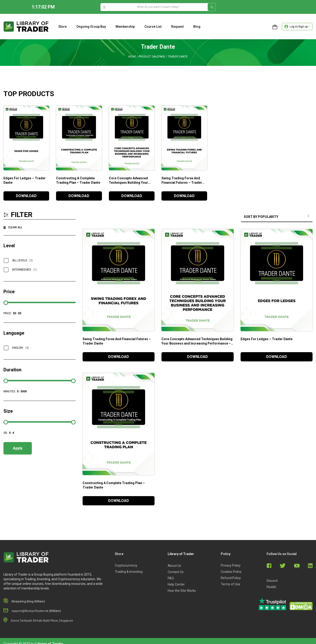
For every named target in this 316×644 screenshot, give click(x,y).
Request (177, 27)
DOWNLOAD (26, 196)
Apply (18, 448)
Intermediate (25, 270)
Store (63, 27)
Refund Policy (231, 578)
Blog (197, 27)
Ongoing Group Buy (91, 27)
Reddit (271, 587)
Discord (272, 581)
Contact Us (176, 572)
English (21, 348)
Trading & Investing (129, 572)
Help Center (176, 584)
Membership (125, 27)
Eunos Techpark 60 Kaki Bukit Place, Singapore (42, 621)
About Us (174, 566)
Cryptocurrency (126, 565)
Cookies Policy (231, 572)
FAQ (171, 578)
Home (132, 57)
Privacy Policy (231, 565)
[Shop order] (277, 217)
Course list (153, 27)
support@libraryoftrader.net (30, 611)
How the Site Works (182, 591)
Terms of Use (231, 584)
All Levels (22, 260)
